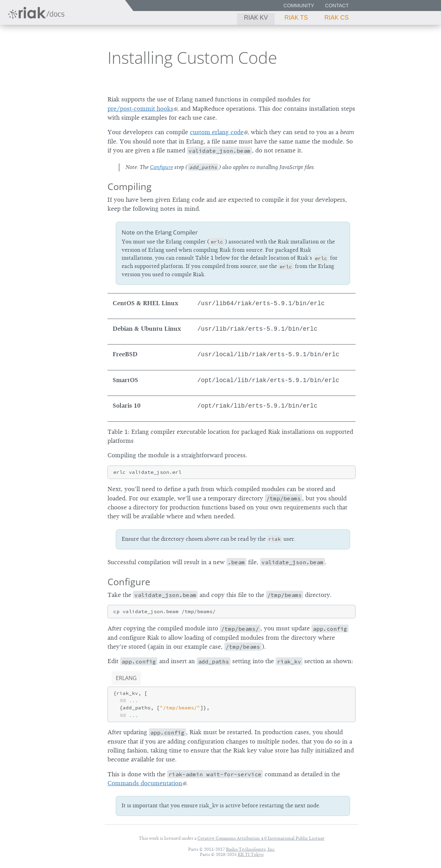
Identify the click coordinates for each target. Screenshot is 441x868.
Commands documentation (145, 783)
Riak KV (256, 18)
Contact (337, 6)
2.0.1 (70, 57)
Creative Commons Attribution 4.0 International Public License (261, 838)
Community (299, 6)
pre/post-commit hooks (140, 109)
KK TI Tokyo (251, 854)
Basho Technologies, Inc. (251, 849)
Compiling (130, 186)
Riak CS (337, 18)
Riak (29, 56)
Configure (161, 167)
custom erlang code (217, 132)
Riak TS (296, 18)
